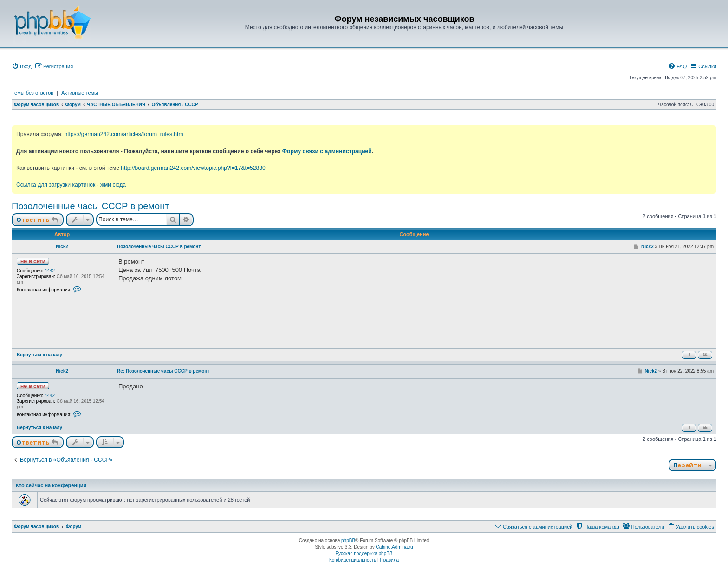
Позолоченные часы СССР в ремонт (90, 206)
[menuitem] (22, 66)
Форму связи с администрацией (327, 151)
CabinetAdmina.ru (395, 547)
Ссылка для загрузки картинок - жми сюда (71, 185)
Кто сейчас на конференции (51, 485)
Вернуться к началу (39, 355)
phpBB (348, 540)
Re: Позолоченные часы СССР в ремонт (163, 371)
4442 (50, 271)
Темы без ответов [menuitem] (32, 93)
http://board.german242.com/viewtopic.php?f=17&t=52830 (193, 168)
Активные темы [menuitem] (80, 93)
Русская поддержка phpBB (364, 553)
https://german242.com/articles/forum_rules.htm (123, 134)
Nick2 (62, 247)
